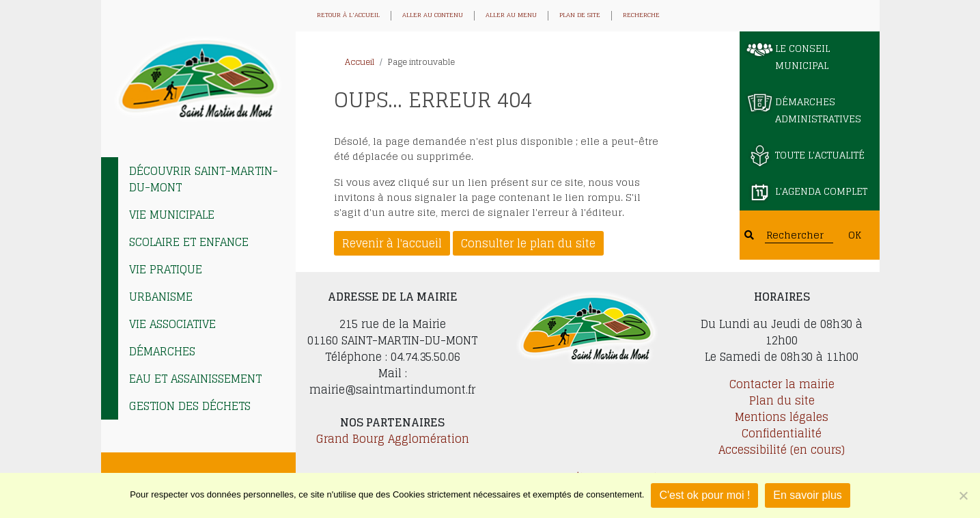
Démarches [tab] (162, 351)
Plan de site (580, 16)
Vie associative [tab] (172, 324)
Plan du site (782, 400)
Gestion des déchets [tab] (190, 406)
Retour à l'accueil (348, 16)
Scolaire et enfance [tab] (189, 242)
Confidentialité (782, 433)
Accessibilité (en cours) (782, 450)
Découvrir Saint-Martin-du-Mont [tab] (204, 179)
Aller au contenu (433, 16)
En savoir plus (808, 495)
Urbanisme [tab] (161, 297)
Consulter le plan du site (528, 243)
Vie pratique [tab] (166, 269)
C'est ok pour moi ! (704, 495)
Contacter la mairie (782, 384)
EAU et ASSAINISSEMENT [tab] (195, 379)
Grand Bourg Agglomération (393, 439)
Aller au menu (511, 16)
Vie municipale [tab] (172, 215)
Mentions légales (782, 417)
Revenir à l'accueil (392, 243)
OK (855, 235)
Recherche (641, 16)
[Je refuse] (963, 495)
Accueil (360, 62)
